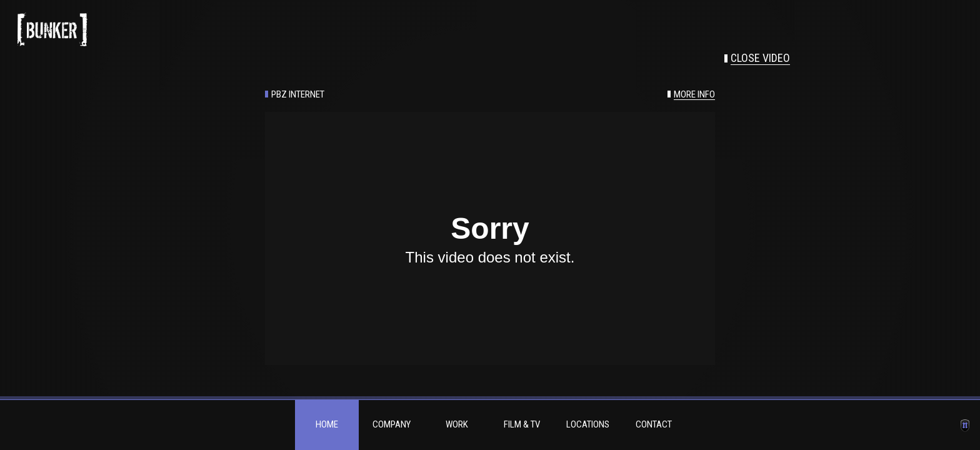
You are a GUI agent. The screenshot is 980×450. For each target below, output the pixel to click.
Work (457, 424)
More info (694, 95)
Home (327, 424)
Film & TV (522, 424)
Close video (760, 58)
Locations (588, 424)
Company (392, 424)
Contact (654, 424)
